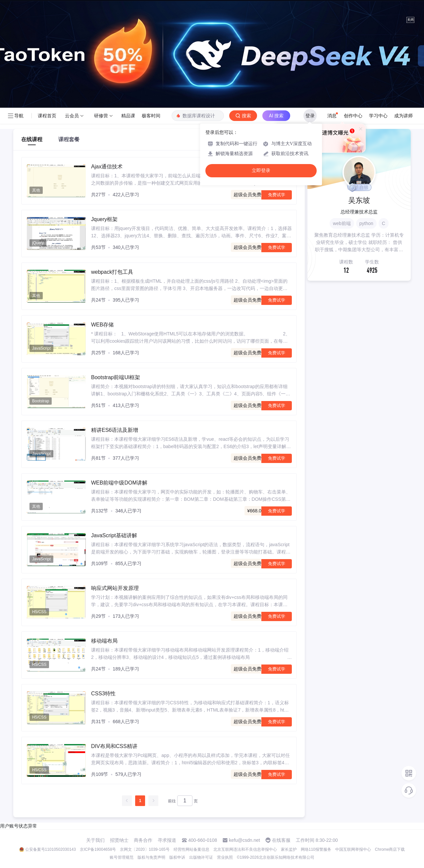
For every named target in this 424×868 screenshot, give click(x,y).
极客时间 (151, 116)
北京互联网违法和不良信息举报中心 (245, 849)
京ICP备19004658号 (98, 849)
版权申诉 (177, 857)
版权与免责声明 (151, 857)
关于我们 (95, 840)
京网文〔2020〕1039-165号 (145, 849)
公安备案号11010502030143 (51, 849)
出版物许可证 (201, 857)
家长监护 (289, 849)
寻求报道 (167, 840)
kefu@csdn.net (244, 840)
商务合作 (143, 840)
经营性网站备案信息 (191, 849)
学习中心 (378, 116)
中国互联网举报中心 (353, 849)
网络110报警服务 (316, 849)
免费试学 (277, 195)
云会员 (72, 116)
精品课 (128, 116)
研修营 (101, 116)
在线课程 (32, 139)
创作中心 (353, 116)
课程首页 (47, 116)
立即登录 (261, 171)
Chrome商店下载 (390, 849)
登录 (310, 116)
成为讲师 (403, 116)
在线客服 (281, 840)
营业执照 (225, 857)
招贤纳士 (119, 840)
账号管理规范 (122, 857)
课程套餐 (69, 139)
